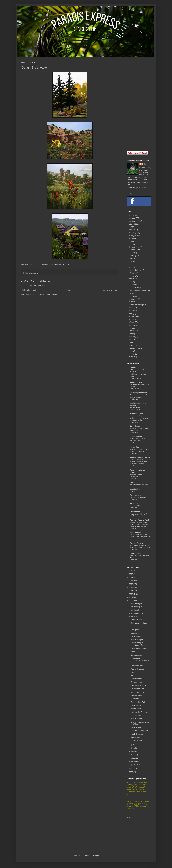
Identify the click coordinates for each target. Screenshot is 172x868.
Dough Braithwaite (138, 689)
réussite (132, 337)
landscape (133, 288)
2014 (131, 581)
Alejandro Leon (136, 696)
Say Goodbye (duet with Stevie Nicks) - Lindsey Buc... (140, 660)
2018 (131, 574)
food (130, 264)
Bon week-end (136, 620)
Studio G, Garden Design (140, 457)
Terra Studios (136, 705)
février (134, 761)
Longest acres (135, 553)
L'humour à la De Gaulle (138, 497)
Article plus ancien (110, 290)
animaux (132, 218)
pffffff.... (131, 322)
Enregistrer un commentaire (36, 285)
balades (132, 233)
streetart (132, 354)
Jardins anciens (137, 719)
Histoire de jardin (135, 270)
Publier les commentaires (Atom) (44, 294)
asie (130, 227)
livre (130, 293)
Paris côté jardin (136, 414)
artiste (31, 273)
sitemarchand (134, 348)
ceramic (132, 244)
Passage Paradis (136, 543)
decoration (133, 247)
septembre (135, 614)
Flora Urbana (135, 512)
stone (131, 351)
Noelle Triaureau (137, 734)
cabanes (132, 241)
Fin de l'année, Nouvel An (139, 514)
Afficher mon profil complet (137, 188)
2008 (131, 601)
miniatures (133, 299)
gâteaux (132, 267)
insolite (131, 279)
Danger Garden (136, 382)
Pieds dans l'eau (137, 666)
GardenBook (135, 426)
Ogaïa (133, 626)
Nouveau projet (135, 407)
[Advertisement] (139, 104)
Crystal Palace (136, 741)
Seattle (131, 345)
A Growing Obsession (138, 393)
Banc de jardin (136, 655)
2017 (131, 578)
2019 (131, 571)
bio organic (133, 236)
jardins (131, 282)
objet (131, 308)
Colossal (133, 368)
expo (131, 253)
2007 (131, 769)
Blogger (96, 856)
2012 (131, 588)
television (132, 357)
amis (130, 215)
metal (131, 296)
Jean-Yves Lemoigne (139, 623)
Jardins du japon (137, 640)
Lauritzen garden (137, 679)
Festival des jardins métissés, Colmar (138, 644)
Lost (132, 672)
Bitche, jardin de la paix (139, 648)
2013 (131, 584)
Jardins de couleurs (138, 669)
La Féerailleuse (136, 437)
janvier (134, 765)
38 (132, 676)
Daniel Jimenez (136, 636)
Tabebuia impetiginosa (139, 731)
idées (131, 273)
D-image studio (136, 682)
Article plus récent (29, 290)
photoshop (133, 328)
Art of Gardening (136, 533)
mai (133, 751)
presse (131, 334)
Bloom (133, 652)
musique (132, 302)
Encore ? (67, 265)
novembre (135, 607)
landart (131, 285)
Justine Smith (136, 709)
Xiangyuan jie (136, 737)
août (133, 617)
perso (131, 319)
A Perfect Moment (136, 506)
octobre (134, 610)
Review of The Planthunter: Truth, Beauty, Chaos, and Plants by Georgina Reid (139, 524)
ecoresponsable (135, 250)
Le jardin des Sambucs (139, 712)
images (131, 276)
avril (133, 755)
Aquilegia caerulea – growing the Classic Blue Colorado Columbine (138, 462)
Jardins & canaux (137, 692)
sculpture (132, 342)
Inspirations (135, 633)
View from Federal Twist (139, 520)
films (130, 259)
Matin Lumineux (136, 495)
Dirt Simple (134, 503)
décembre (135, 604)
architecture (133, 221)
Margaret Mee (136, 727)
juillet (133, 745)
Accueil (70, 290)
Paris (131, 314)
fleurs (131, 262)
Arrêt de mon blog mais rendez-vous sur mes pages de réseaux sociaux (140, 418)
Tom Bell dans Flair (138, 702)
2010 (131, 594)
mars (133, 758)
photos (131, 325)
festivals (132, 256)
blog (130, 238)
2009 (131, 597)
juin (133, 748)
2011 (131, 591)
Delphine (146, 164)
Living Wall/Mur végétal (137, 290)
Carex (132, 483)
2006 (131, 772)
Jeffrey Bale (134, 447)
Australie (132, 230)
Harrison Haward (137, 715)
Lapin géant (135, 630)
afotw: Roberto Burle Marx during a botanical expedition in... (139, 487)
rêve (130, 340)
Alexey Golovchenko (138, 686)
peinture (37, 273)
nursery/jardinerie (135, 305)
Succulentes (135, 699)
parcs (131, 311)
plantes (131, 331)
